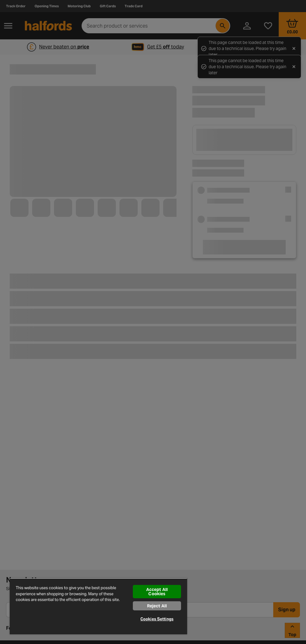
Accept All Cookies (157, 592)
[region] (98, 606)
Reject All (157, 606)
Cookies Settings (157, 619)
